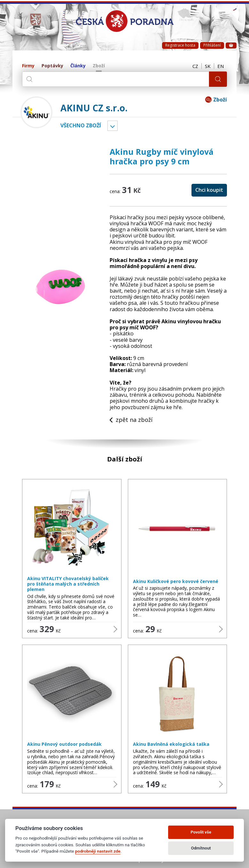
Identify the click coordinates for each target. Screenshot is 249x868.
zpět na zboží (131, 420)
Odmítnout (201, 848)
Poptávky (52, 66)
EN (221, 66)
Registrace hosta (180, 45)
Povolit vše (201, 832)
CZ (195, 66)
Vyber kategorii (113, 126)
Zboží (99, 66)
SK (208, 66)
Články (78, 66)
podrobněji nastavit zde (98, 851)
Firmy (28, 66)
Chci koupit (209, 190)
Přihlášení (212, 45)
